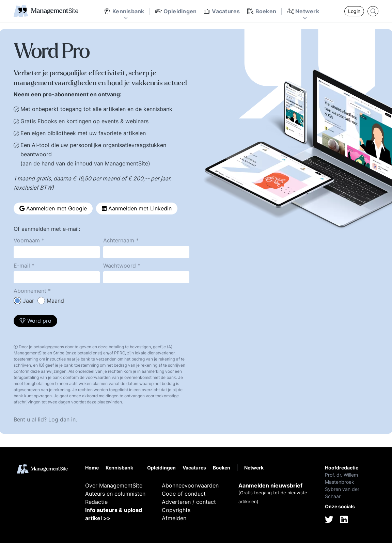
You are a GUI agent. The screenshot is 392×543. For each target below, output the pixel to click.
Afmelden (174, 518)
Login (354, 11)
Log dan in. (63, 419)
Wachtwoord (120, 266)
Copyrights (176, 510)
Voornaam (27, 240)
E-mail (22, 266)
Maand (55, 301)
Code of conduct (184, 494)
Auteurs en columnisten (115, 494)
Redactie (96, 502)
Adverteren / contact (189, 502)
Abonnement (30, 291)
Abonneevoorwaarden (190, 485)
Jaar (28, 301)
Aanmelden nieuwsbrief (270, 485)
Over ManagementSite (114, 485)
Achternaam (119, 240)
